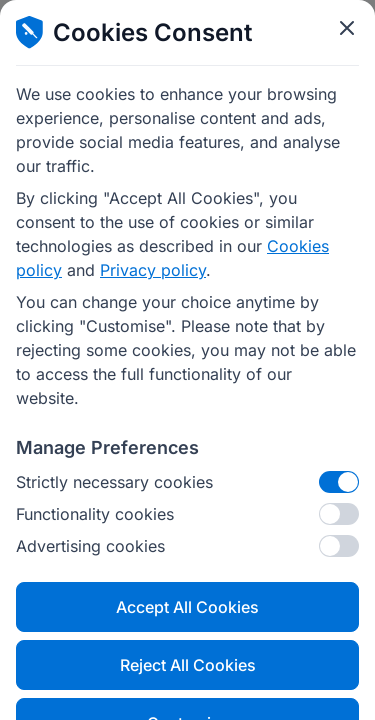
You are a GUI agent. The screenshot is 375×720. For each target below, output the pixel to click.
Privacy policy (153, 270)
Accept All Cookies (187, 607)
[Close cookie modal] (347, 28)
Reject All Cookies (188, 665)
